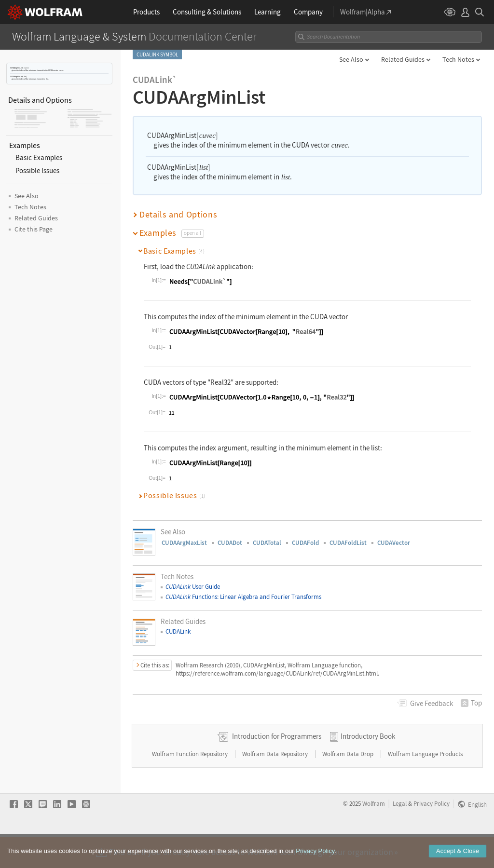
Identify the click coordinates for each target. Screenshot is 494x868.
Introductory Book (368, 767)
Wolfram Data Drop (349, 785)
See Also (351, 59)
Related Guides (403, 59)
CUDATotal (267, 543)
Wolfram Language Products (425, 785)
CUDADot (230, 543)
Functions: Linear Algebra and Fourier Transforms (243, 597)
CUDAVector (394, 543)
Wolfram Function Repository (191, 785)
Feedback (432, 703)
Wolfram (374, 834)
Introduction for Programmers (277, 767)
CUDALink (178, 631)
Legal (400, 834)
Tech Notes (458, 59)
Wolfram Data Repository (276, 785)
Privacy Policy (432, 834)
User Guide (193, 587)
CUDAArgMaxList (184, 543)
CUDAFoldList (348, 543)
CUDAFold (305, 543)
